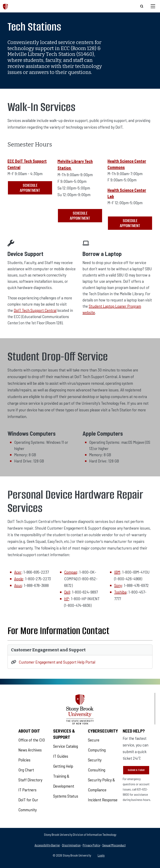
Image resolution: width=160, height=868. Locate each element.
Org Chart (26, 770)
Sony (118, 585)
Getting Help (63, 766)
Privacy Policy (91, 845)
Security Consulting (97, 765)
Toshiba (120, 592)
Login (101, 855)
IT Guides (61, 756)
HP (67, 599)
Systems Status (66, 796)
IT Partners (27, 790)
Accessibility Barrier (47, 845)
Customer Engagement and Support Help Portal (57, 662)
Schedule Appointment (30, 188)
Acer (18, 572)
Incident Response (103, 800)
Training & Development (64, 781)
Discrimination (71, 845)
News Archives (30, 750)
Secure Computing (97, 745)
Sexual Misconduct (114, 845)
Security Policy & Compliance (101, 785)
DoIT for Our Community (28, 805)
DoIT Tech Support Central (35, 310)
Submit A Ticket (136, 770)
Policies (24, 760)
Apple (19, 579)
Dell (67, 592)
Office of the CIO (32, 740)
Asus (18, 585)
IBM (117, 572)
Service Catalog (66, 746)
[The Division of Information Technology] (6, 6)
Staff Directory (30, 780)
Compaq (71, 572)
